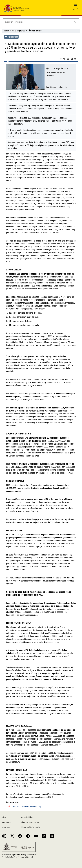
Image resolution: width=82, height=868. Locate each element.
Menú (75, 9)
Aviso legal (6, 824)
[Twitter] (65, 59)
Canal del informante (31, 824)
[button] (75, 6)
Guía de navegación (30, 819)
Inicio (6, 31)
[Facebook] (62, 59)
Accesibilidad (27, 814)
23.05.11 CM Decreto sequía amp (27, 804)
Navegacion (11, 37)
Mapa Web (6, 819)
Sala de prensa (19, 31)
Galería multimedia (58, 87)
